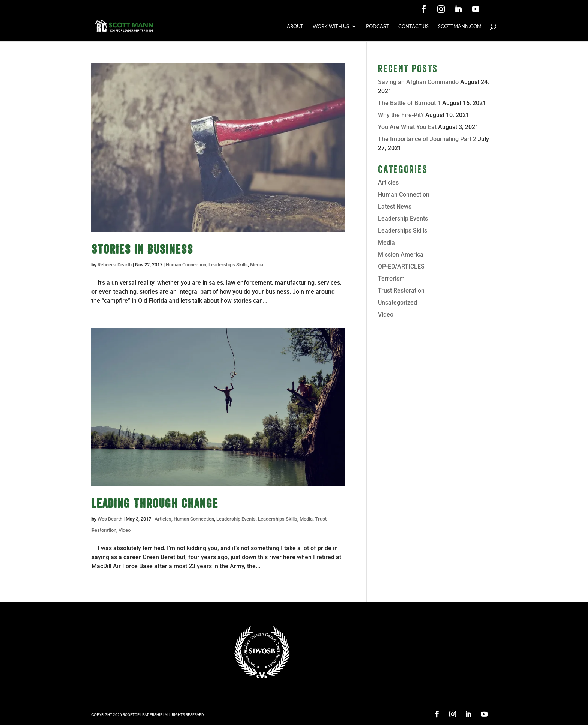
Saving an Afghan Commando (418, 82)
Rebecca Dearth (115, 265)
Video (124, 530)
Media (257, 265)
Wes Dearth (110, 519)
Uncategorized (397, 302)
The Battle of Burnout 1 (409, 103)
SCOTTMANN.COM (460, 26)
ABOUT (295, 26)
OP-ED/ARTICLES (401, 266)
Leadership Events (236, 519)
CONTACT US (413, 26)
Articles (163, 519)
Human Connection (186, 265)
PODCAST (377, 26)
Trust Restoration (401, 290)
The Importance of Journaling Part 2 (427, 139)
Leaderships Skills (228, 265)
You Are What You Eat (407, 127)
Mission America (401, 254)
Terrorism (391, 278)
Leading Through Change (155, 503)
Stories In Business (142, 249)
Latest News (395, 206)
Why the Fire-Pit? (401, 115)
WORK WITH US (331, 26)
